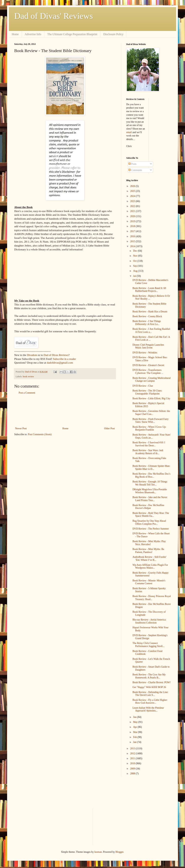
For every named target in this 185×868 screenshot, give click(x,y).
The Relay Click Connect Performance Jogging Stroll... (148, 645)
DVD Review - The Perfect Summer (151, 529)
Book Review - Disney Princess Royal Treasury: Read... (152, 598)
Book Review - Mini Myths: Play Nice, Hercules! (149, 543)
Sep (135, 266)
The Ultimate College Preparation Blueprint (72, 34)
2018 (133, 226)
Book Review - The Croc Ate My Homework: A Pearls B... (149, 676)
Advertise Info (33, 34)
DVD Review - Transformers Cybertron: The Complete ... (148, 372)
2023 (133, 201)
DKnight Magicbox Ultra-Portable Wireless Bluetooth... (150, 491)
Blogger (119, 852)
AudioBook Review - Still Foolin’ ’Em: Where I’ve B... (149, 558)
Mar (135, 732)
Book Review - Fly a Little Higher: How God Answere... (150, 702)
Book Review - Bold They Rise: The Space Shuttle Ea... (151, 515)
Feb (135, 737)
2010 (133, 763)
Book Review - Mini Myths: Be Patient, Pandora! (148, 551)
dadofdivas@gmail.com (60, 363)
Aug (136, 271)
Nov (136, 256)
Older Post (110, 428)
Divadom (32, 355)
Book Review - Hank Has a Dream (150, 312)
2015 (133, 241)
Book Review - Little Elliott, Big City (151, 398)
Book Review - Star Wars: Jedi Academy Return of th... (148, 452)
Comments (135, 170)
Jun (135, 717)
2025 (133, 191)
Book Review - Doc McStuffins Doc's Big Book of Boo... (151, 475)
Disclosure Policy (113, 34)
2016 (133, 236)
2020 (133, 216)
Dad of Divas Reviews (56, 355)
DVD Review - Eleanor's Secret (148, 365)
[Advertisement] (65, 411)
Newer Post (21, 428)
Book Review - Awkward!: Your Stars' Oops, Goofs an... (152, 436)
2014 (133, 246)
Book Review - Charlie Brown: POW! (152, 682)
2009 (133, 769)
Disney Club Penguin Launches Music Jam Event (148, 346)
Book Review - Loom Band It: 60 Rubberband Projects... (149, 290)
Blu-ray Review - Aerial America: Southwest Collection (149, 621)
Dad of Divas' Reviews (54, 16)
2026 (133, 186)
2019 (133, 221)
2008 (133, 774)
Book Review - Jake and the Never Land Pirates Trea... (150, 499)
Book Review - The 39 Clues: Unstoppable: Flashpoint (147, 392)
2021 (133, 211)
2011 (133, 758)
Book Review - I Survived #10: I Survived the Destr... (149, 444)
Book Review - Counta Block (147, 316)
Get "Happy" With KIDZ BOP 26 (149, 687)
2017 (133, 231)
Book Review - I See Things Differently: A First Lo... (147, 323)
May (136, 722)
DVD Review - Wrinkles (145, 353)
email (129, 132)
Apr (135, 727)
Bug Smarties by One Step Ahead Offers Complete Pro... (149, 522)
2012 (133, 753)
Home (15, 34)
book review (28, 377)
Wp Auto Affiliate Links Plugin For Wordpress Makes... (150, 566)
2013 (133, 749)
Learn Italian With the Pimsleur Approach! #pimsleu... (148, 709)
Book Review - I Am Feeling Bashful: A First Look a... (151, 330)
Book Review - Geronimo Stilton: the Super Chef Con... (151, 413)
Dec (135, 251)
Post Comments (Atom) (40, 434)
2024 (133, 196)
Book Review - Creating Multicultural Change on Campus (152, 380)
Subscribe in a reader (64, 359)
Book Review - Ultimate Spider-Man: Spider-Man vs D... (151, 467)
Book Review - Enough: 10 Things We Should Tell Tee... (150, 483)
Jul (135, 276)
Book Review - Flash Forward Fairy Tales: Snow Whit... (151, 421)
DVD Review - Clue (143, 386)
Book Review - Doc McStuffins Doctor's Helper (148, 507)
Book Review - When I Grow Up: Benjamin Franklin (149, 428)
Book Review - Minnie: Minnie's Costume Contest (149, 582)
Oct (135, 261)
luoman (98, 852)
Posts (132, 164)
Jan (135, 742)
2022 (133, 206)
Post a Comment (27, 393)
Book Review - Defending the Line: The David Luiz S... (150, 694)
